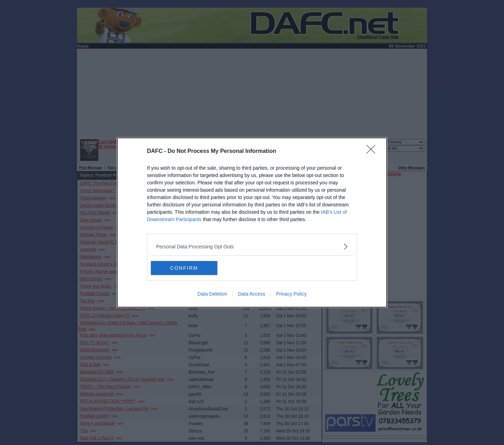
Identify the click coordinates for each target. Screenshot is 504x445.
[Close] (373, 151)
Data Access (252, 294)
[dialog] (252, 222)
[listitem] (252, 246)
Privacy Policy (291, 294)
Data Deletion (212, 294)
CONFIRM (184, 268)
